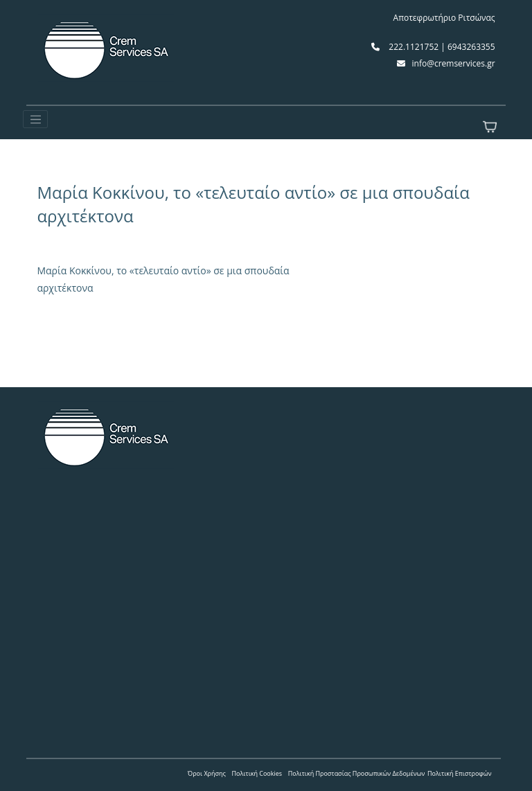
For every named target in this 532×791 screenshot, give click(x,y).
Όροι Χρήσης (207, 773)
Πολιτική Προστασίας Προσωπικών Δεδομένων (357, 773)
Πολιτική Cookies (257, 773)
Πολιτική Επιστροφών (460, 773)
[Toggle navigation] (35, 119)
